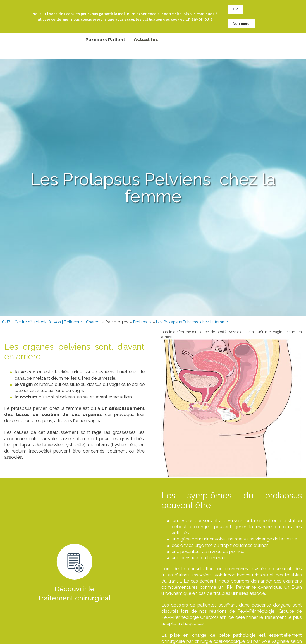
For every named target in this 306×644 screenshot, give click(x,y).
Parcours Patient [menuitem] (105, 40)
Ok (235, 9)
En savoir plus (199, 18)
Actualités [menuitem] (146, 39)
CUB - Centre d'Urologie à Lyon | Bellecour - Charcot (51, 322)
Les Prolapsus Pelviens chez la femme (192, 322)
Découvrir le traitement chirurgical (75, 593)
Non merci (242, 23)
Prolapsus (142, 322)
